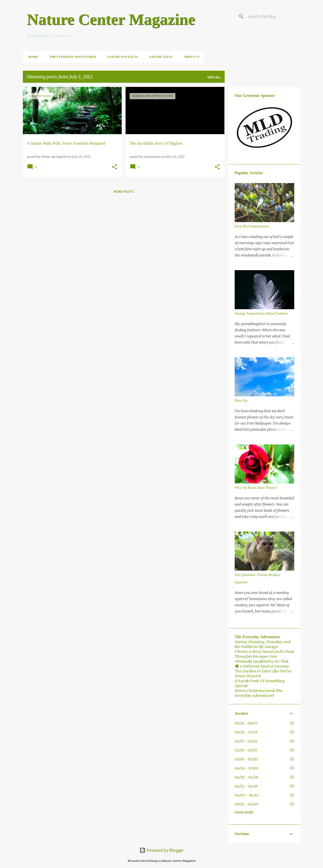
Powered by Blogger (161, 850)
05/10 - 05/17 (246, 750)
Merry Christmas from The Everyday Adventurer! (259, 693)
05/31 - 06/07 (246, 723)
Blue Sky (241, 401)
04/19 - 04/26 (246, 777)
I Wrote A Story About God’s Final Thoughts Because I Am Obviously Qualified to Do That (264, 656)
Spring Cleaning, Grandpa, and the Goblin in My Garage (263, 644)
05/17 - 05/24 (246, 741)
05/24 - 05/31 (246, 732)
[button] (115, 167)
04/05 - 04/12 (247, 795)
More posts (124, 192)
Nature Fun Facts (121, 57)
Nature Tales (159, 57)
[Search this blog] (273, 16)
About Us (190, 57)
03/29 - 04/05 (246, 804)
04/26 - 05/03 (246, 768)
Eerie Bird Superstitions (252, 226)
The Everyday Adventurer (71, 57)
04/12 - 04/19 (246, 786)
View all (214, 77)
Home (32, 57)
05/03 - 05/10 (246, 759)
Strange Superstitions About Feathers (261, 313)
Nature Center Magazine (111, 19)
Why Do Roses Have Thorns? (256, 488)
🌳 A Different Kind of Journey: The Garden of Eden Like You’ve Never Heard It (263, 671)
